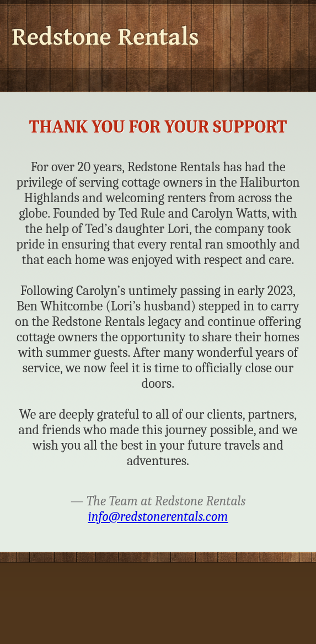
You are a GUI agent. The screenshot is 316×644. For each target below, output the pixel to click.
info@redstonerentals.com (158, 516)
